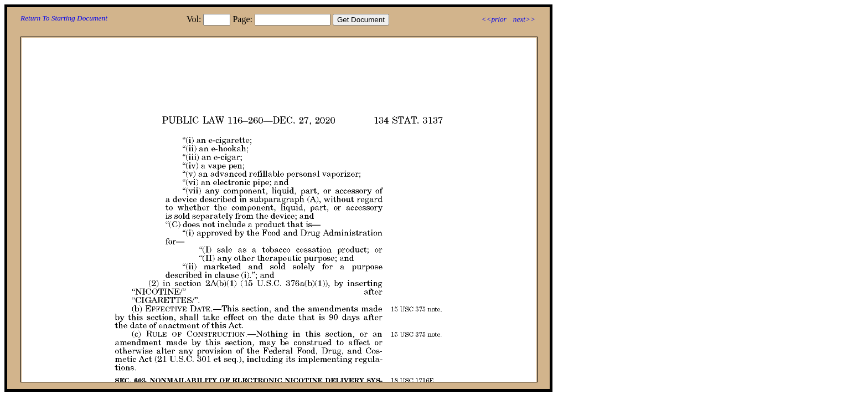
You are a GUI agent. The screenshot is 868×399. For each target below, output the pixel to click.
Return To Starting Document (64, 18)
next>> (524, 19)
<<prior (494, 19)
